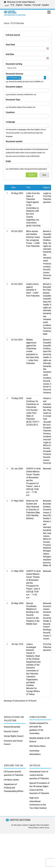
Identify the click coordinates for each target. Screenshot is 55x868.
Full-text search (13, 35)
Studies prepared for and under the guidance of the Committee (39, 728)
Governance (48, 618)
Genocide (47, 354)
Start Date (10, 45)
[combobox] (27, 78)
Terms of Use (44, 828)
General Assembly (12, 727)
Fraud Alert (45, 825)
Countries (10, 112)
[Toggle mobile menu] (49, 12)
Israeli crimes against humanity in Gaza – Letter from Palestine (33, 290)
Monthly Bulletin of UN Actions (39, 740)
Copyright (32, 825)
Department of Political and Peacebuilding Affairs (14, 788)
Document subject (14, 87)
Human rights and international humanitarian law (49, 249)
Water (46, 565)
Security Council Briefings (47, 627)
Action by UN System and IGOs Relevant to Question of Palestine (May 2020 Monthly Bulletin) (33, 510)
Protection (48, 454)
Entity (8, 161)
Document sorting (14, 64)
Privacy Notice (33, 828)
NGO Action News (37, 746)
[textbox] (22, 78)
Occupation (48, 451)
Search (32, 175)
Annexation (48, 469)
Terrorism (47, 275)
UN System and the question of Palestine (14, 773)
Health (46, 305)
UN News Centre (11, 780)
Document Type (13, 100)
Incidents (47, 325)
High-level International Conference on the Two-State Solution (38, 803)
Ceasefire (47, 237)
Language (10, 122)
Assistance (48, 504)
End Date (10, 54)
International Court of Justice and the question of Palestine (39, 775)
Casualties (48, 234)
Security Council (11, 731)
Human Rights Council (14, 736)
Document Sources (15, 74)
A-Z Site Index (16, 825)
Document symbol (14, 141)
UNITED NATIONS (20, 820)
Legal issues (49, 193)
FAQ (38, 825)
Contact (25, 825)
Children (47, 240)
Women (46, 278)
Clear (44, 175)
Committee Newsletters (35, 752)
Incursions (48, 439)
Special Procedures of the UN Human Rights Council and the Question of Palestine (40, 788)
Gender (46, 518)
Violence (47, 331)
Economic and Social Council (13, 743)
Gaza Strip (48, 302)
